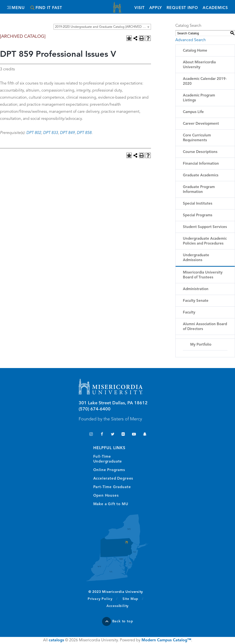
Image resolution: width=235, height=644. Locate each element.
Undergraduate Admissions (196, 258)
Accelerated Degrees (113, 479)
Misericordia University (118, 8)
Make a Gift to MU (111, 504)
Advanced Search (191, 40)
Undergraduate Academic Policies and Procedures (205, 241)
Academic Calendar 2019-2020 (205, 81)
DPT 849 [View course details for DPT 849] (67, 133)
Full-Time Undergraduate (108, 459)
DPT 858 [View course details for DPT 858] (84, 133)
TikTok (80, 435)
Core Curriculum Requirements (197, 138)
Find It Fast (49, 8)
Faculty (189, 313)
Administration (196, 289)
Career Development (201, 124)
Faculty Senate (196, 301)
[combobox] (102, 27)
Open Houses (106, 496)
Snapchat (145, 435)
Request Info (182, 8)
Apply (155, 8)
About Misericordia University (199, 65)
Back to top (123, 621)
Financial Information (201, 164)
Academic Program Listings (199, 98)
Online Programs (109, 470)
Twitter (113, 435)
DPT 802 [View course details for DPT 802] (34, 133)
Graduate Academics (201, 175)
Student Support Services (205, 227)
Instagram (91, 435)
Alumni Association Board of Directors (205, 327)
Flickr (123, 435)
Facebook (102, 435)
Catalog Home (195, 51)
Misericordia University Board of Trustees (203, 275)
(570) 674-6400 (95, 409)
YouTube (134, 435)
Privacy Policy (103, 599)
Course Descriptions (200, 152)
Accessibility (117, 606)
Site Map (130, 599)
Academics (215, 8)
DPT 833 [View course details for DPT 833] (51, 133)
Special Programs (198, 215)
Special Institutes (198, 204)
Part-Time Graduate (112, 487)
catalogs (56, 640)
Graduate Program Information (199, 190)
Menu (19, 8)
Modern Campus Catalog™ (166, 640)
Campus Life (193, 112)
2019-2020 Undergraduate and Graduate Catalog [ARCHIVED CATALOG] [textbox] (103, 27)
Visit (139, 8)
